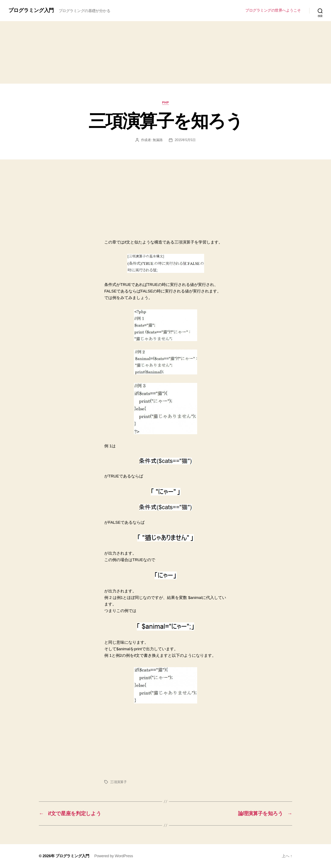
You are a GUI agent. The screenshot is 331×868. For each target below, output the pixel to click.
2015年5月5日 (185, 140)
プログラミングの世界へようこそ (273, 10)
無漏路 (158, 140)
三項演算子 (119, 782)
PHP (166, 102)
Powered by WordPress (114, 856)
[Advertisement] (165, 52)
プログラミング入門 (31, 10)
